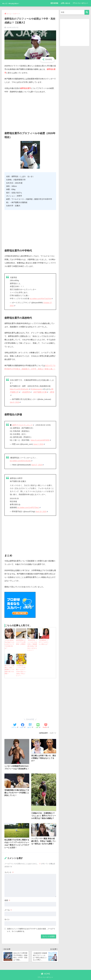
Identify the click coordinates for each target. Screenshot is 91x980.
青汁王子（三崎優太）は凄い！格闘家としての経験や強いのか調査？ (10, 665)
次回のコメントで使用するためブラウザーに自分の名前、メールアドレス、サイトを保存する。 (31, 927)
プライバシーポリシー (80, 3)
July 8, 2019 (15, 402)
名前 (7, 897)
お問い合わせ (65, 3)
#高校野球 (27, 392)
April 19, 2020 (42, 511)
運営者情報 (54, 3)
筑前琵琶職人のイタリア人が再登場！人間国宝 (21, 642)
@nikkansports (38, 389)
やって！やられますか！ (17, 3)
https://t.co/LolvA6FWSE (41, 440)
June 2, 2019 (39, 444)
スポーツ (53, 729)
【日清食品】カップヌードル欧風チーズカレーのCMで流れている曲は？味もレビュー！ (21, 667)
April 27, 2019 (38, 465)
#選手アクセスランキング (23, 425)
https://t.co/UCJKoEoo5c (20, 389)
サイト (7, 917)
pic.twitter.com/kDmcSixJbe (21, 461)
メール (8, 907)
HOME (45, 971)
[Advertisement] (30, 111)
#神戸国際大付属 (41, 392)
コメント (9, 869)
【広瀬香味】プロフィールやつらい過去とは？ (44, 642)
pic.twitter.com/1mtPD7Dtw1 (29, 507)
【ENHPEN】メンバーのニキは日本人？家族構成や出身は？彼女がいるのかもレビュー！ (33, 643)
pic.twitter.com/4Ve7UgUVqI (41, 299)
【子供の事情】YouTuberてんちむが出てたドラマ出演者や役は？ (10, 643)
